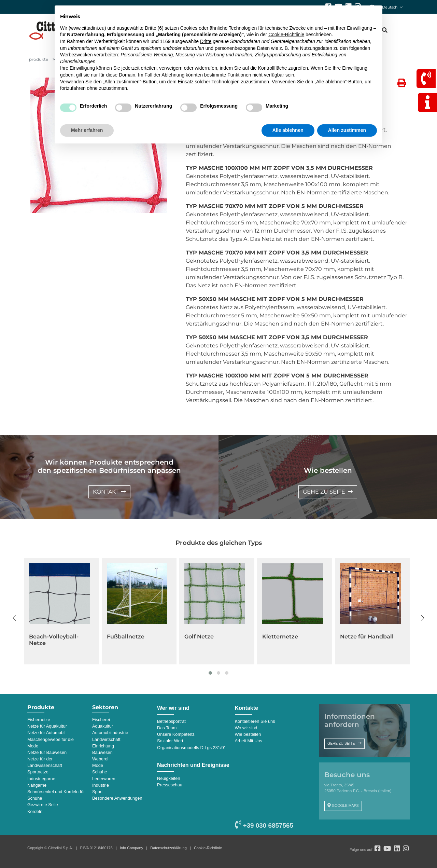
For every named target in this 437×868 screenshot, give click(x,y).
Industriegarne (41, 779)
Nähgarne (37, 785)
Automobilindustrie (110, 733)
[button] (210, 673)
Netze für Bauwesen (47, 752)
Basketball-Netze (53, 637)
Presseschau (170, 785)
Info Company (131, 848)
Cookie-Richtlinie (208, 848)
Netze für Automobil (46, 733)
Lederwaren (104, 779)
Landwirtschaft (106, 739)
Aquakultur (103, 726)
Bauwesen (102, 752)
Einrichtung (103, 746)
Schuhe (100, 772)
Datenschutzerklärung (168, 848)
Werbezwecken (76, 55)
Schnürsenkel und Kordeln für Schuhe (56, 795)
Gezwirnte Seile (43, 805)
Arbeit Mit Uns (249, 741)
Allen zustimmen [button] (347, 130)
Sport (97, 792)
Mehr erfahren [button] (87, 130)
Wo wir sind (246, 728)
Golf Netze (277, 637)
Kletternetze (358, 637)
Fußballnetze (203, 637)
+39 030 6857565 (264, 825)
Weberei (100, 759)
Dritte (206, 41)
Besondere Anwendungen (117, 798)
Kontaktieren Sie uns (255, 721)
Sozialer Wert (170, 741)
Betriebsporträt (171, 721)
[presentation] (15, 618)
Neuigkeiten (169, 778)
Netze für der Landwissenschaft (45, 762)
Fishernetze (39, 720)
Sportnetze (38, 772)
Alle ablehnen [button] (288, 130)
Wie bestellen (248, 734)
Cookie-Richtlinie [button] (286, 35)
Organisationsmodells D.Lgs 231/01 (192, 748)
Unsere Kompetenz (176, 734)
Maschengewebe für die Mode (51, 743)
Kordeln (35, 811)
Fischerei (101, 720)
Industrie (101, 785)
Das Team (167, 728)
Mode (98, 765)
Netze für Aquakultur (47, 726)
